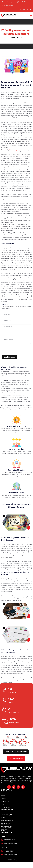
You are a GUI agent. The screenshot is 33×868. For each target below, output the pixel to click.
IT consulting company (16, 150)
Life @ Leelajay (6, 815)
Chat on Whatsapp (16, 759)
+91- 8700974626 (8, 6)
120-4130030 (21, 2)
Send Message (9, 357)
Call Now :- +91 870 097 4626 (16, 752)
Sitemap (4, 830)
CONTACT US (5, 824)
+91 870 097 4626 (9, 840)
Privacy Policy (6, 827)
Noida (3, 798)
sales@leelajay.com (8, 2)
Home (13, 37)
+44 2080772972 (9, 851)
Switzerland (6, 807)
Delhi (3, 795)
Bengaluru (5, 801)
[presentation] (15, 349)
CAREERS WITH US (7, 821)
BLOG (3, 818)
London (4, 804)
